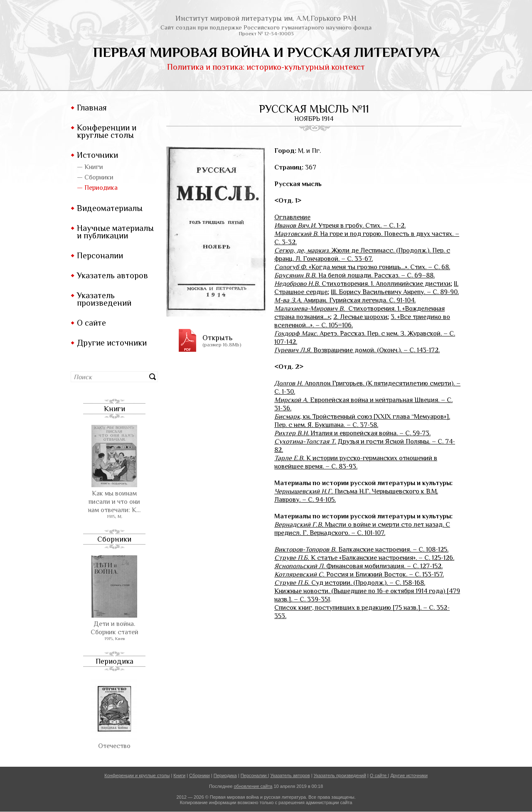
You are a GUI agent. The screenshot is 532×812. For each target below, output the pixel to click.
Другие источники (112, 343)
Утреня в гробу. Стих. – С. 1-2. (340, 226)
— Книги (90, 167)
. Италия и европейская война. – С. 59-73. (352, 433)
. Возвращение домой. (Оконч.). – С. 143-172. (357, 350)
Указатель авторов (112, 275)
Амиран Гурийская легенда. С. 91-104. (345, 300)
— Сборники (95, 177)
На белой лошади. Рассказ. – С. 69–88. (355, 275)
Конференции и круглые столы (107, 131)
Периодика (115, 661)
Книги (115, 409)
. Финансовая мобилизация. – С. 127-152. (358, 566)
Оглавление (292, 217)
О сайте (91, 323)
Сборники (114, 539)
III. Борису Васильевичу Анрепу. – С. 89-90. (395, 292)
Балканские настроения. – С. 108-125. (361, 550)
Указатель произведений (104, 299)
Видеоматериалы (110, 208)
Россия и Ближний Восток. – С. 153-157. (359, 574)
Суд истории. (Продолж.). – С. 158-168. (350, 583)
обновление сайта (253, 786)
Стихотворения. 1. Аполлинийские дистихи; (363, 284)
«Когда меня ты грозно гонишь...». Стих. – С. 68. (362, 267)
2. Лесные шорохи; (361, 317)
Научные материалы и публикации (115, 232)
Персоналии (100, 255)
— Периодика (97, 188)
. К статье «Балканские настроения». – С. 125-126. (364, 558)
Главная (92, 108)
